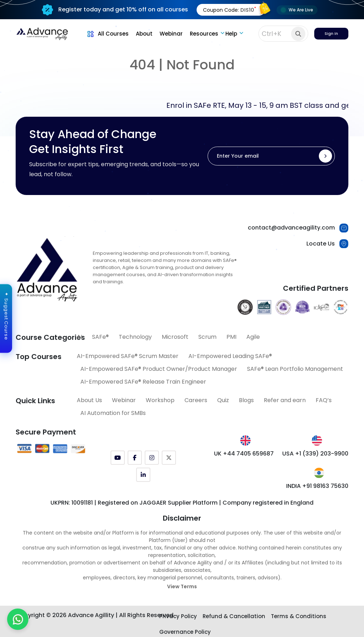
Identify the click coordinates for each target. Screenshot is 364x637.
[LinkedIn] (143, 475)
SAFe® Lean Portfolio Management (295, 369)
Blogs (246, 400)
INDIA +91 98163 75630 (317, 486)
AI (79, 337)
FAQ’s (324, 400)
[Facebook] (135, 458)
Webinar (171, 34)
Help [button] (231, 34)
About (144, 34)
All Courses (107, 34)
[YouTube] (118, 458)
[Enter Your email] (271, 156)
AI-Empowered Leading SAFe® (230, 356)
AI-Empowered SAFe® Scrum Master (128, 356)
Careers (196, 400)
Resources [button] (204, 34)
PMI (231, 337)
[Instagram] (152, 458)
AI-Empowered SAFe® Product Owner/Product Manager (159, 369)
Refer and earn (285, 400)
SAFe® (100, 337)
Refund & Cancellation (234, 616)
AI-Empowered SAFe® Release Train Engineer (143, 382)
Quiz (223, 400)
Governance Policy (185, 632)
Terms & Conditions (299, 616)
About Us (89, 400)
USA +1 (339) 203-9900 (315, 454)
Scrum (207, 337)
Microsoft (175, 337)
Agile (253, 337)
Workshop (160, 400)
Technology (135, 337)
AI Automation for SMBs (113, 413)
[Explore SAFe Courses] (182, 617)
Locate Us (321, 244)
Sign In (331, 34)
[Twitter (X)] (169, 458)
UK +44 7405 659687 (244, 454)
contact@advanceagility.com (291, 228)
